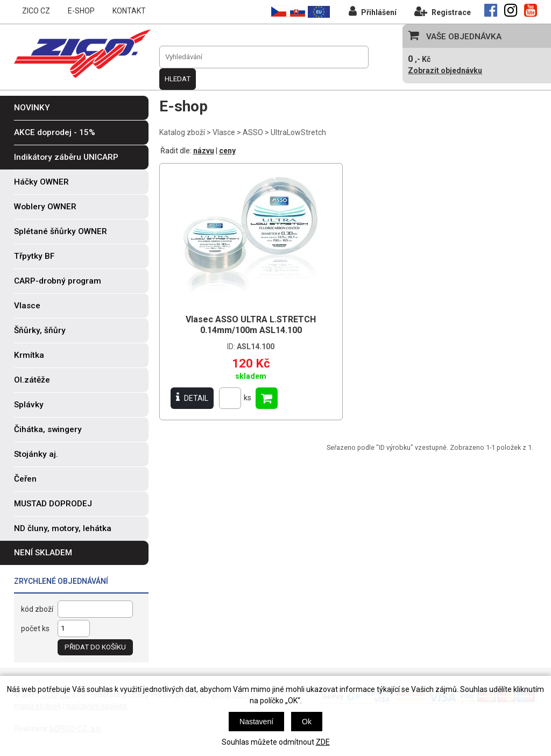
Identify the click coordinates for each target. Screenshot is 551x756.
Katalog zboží (182, 132)
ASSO (253, 132)
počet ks (35, 628)
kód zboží (37, 609)
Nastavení (256, 722)
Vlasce (224, 132)
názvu (204, 151)
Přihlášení (373, 11)
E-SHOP (81, 11)
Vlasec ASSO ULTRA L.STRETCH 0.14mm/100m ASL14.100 (251, 325)
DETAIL (192, 398)
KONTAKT (129, 11)
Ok (307, 722)
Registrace (443, 11)
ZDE (323, 742)
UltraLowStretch (298, 132)
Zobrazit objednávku (445, 70)
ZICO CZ (36, 11)
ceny (227, 151)
